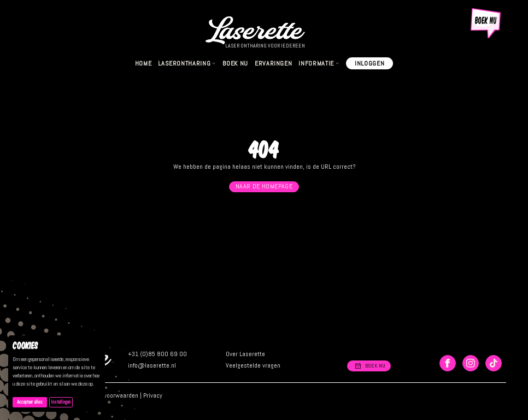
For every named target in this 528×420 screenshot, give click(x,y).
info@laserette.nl (152, 365)
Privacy (153, 395)
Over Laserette (245, 354)
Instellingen (61, 402)
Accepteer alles (32, 402)
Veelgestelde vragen (253, 365)
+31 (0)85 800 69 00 (157, 354)
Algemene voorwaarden (107, 395)
